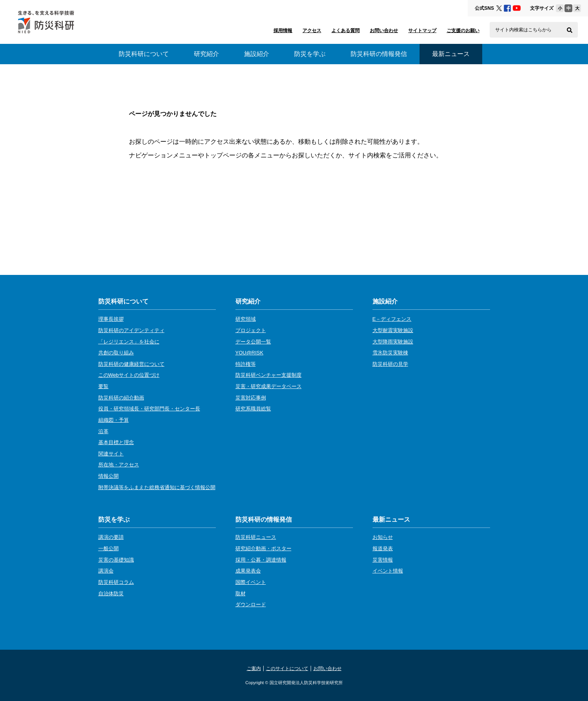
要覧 (103, 386)
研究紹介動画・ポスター (263, 548)
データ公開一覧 (253, 342)
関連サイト (111, 454)
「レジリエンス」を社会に (129, 342)
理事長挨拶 (111, 319)
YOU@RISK (250, 353)
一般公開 (109, 548)
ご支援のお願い (463, 31)
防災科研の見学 (390, 364)
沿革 (103, 431)
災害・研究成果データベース (269, 386)
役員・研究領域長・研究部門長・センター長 (149, 409)
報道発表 (383, 548)
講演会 (106, 571)
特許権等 (246, 364)
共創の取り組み (116, 353)
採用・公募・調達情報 (261, 560)
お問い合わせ (384, 31)
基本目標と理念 (116, 442)
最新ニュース (391, 519)
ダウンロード (251, 604)
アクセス (312, 31)
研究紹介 (206, 54)
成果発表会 (248, 571)
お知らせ (383, 537)
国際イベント (251, 582)
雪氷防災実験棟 (390, 353)
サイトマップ (422, 31)
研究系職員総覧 (253, 409)
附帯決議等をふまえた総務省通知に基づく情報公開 (157, 487)
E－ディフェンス (392, 319)
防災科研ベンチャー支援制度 (269, 375)
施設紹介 (257, 54)
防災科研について (144, 54)
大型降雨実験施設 (393, 342)
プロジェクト (251, 330)
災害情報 (383, 560)
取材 (241, 594)
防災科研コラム (116, 582)
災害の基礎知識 (116, 560)
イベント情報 (388, 571)
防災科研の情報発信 (379, 54)
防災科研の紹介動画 (121, 398)
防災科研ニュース (256, 537)
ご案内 (254, 668)
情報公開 (109, 476)
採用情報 (283, 31)
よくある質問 (346, 31)
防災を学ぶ (310, 54)
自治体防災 (111, 594)
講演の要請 (111, 537)
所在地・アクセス (119, 465)
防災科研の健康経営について (131, 364)
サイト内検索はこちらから (523, 30)
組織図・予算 (114, 420)
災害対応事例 (251, 398)
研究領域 (246, 319)
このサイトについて (287, 668)
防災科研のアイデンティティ (131, 330)
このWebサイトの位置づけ (129, 375)
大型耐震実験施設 (393, 330)
